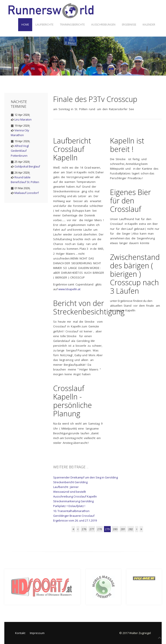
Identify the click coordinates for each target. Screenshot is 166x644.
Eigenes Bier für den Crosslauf (130, 201)
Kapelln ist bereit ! (127, 145)
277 (92, 529)
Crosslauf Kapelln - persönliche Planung (73, 401)
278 (100, 529)
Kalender (149, 25)
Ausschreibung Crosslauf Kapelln (75, 496)
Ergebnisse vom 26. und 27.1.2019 (75, 520)
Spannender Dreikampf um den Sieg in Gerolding (85, 477)
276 (84, 529)
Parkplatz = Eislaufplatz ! (69, 506)
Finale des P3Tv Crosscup (95, 99)
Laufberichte (44, 25)
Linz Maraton (23, 119)
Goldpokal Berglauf (27, 166)
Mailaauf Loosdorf (27, 193)
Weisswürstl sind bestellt (69, 492)
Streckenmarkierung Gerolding (73, 501)
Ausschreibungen (103, 25)
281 (123, 529)
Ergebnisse (129, 25)
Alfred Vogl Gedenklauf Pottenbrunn (20, 151)
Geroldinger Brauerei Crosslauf (74, 516)
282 (131, 529)
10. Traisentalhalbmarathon (71, 511)
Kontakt (20, 633)
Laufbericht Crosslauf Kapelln (72, 149)
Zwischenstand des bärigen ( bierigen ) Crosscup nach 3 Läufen (135, 274)
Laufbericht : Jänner (66, 487)
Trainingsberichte (72, 25)
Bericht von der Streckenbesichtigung (89, 307)
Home (25, 25)
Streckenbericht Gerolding (70, 482)
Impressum (37, 633)
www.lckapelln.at (69, 289)
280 (115, 529)
